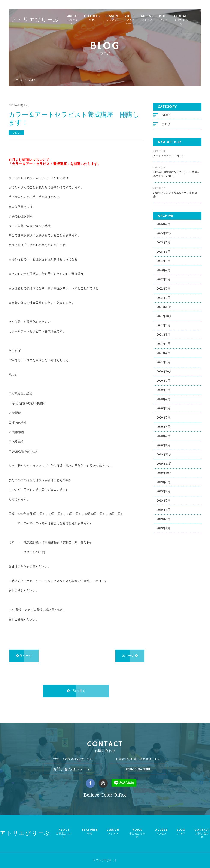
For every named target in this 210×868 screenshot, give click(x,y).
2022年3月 (164, 289)
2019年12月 (164, 455)
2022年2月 (164, 298)
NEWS (166, 116)
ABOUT (75, 20)
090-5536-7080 (138, 769)
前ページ (24, 656)
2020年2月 (164, 437)
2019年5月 (164, 501)
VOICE (136, 20)
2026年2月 (164, 225)
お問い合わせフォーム (72, 769)
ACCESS (156, 18)
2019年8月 (164, 483)
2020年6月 (164, 409)
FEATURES (96, 18)
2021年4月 (164, 354)
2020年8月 (164, 391)
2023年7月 (164, 271)
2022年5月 (164, 280)
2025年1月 (164, 252)
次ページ (130, 656)
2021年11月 (164, 308)
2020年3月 (164, 427)
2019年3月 (164, 520)
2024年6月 (164, 262)
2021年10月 (164, 317)
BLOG (173, 18)
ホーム (19, 80)
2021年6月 (164, 335)
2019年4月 (164, 510)
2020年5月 (164, 418)
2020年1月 (164, 446)
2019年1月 (164, 529)
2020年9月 (164, 381)
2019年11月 (164, 464)
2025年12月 (164, 234)
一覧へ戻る (76, 692)
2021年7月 (164, 326)
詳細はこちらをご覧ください (28, 567)
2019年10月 (164, 474)
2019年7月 (164, 492)
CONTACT (191, 20)
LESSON (116, 18)
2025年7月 (164, 243)
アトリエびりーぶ (35, 18)
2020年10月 (164, 372)
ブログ (32, 80)
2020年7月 (164, 400)
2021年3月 (164, 363)
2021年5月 (164, 345)
